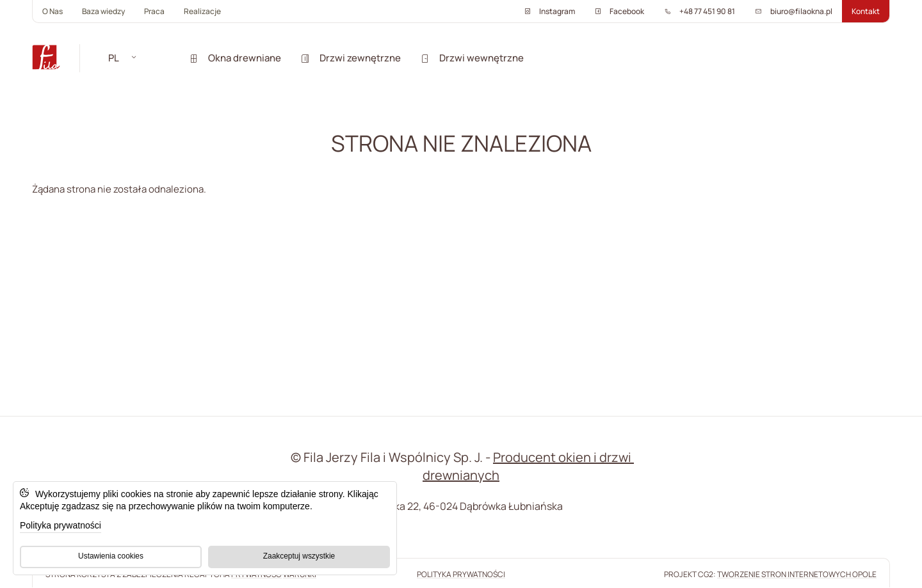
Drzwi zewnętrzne (351, 58)
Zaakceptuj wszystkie (299, 556)
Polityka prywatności (61, 525)
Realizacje (202, 11)
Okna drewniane (235, 58)
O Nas (53, 11)
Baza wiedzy (103, 11)
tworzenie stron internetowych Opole (797, 574)
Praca (154, 11)
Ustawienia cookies (111, 556)
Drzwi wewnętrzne (472, 58)
